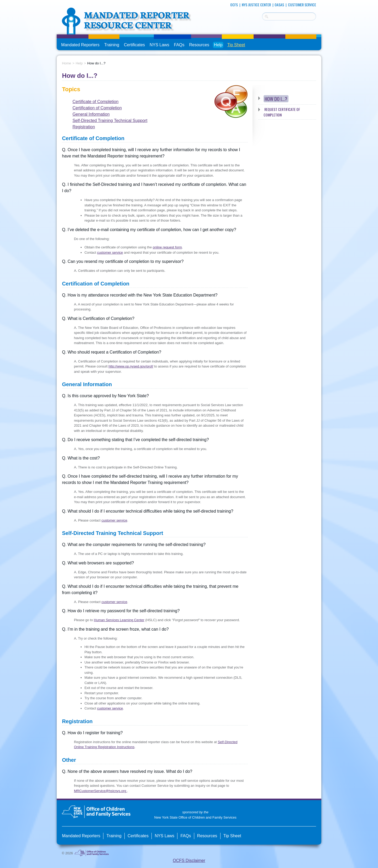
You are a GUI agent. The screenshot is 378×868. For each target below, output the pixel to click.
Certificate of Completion (95, 102)
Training (112, 45)
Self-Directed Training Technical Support (110, 121)
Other (69, 760)
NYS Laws (159, 45)
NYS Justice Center (256, 5)
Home (67, 63)
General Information (91, 114)
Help (218, 45)
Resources (199, 45)
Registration (84, 127)
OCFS (234, 5)
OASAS (279, 5)
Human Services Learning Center (119, 620)
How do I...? (276, 99)
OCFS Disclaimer (189, 861)
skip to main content (57, 2)
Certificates (134, 45)
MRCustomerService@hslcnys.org (101, 791)
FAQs (180, 45)
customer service (110, 252)
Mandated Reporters (80, 45)
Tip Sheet (236, 45)
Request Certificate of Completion (282, 112)
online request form (167, 247)
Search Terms (262, 16)
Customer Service (302, 5)
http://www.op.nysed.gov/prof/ (131, 366)
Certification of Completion (97, 108)
